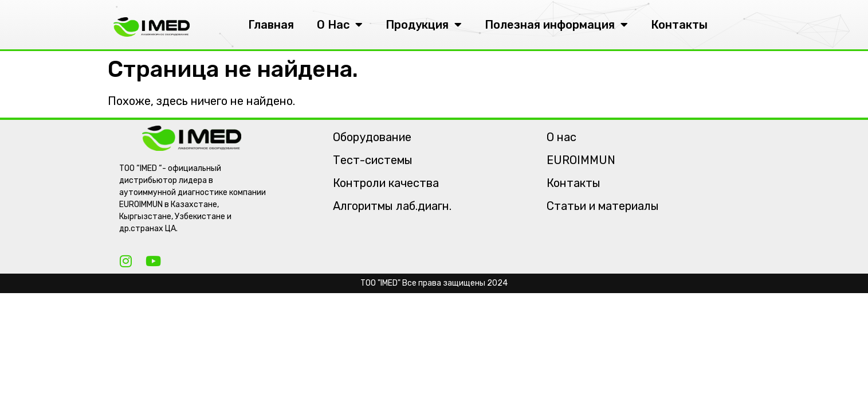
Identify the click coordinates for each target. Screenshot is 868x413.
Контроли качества (386, 183)
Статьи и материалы (603, 206)
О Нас (340, 25)
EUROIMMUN (581, 160)
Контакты (679, 25)
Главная (271, 25)
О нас (561, 137)
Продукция (424, 25)
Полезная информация (556, 25)
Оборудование (372, 137)
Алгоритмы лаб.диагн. (392, 206)
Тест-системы (373, 160)
